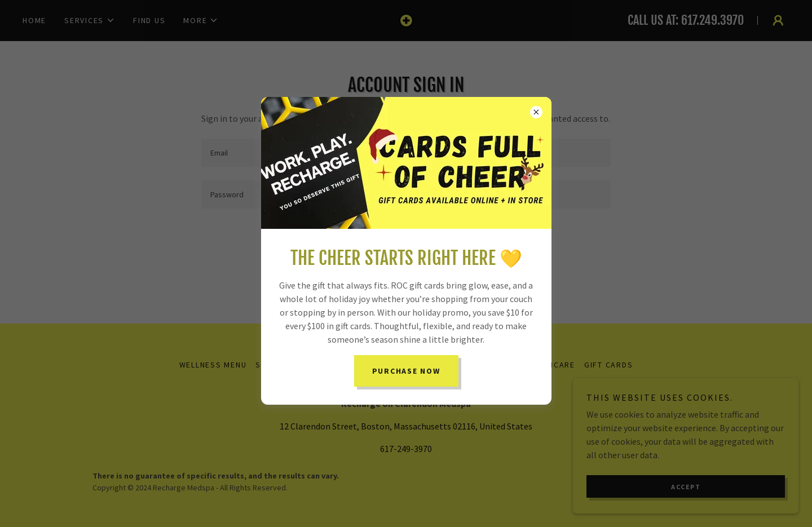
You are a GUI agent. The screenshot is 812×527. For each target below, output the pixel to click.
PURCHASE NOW (406, 371)
